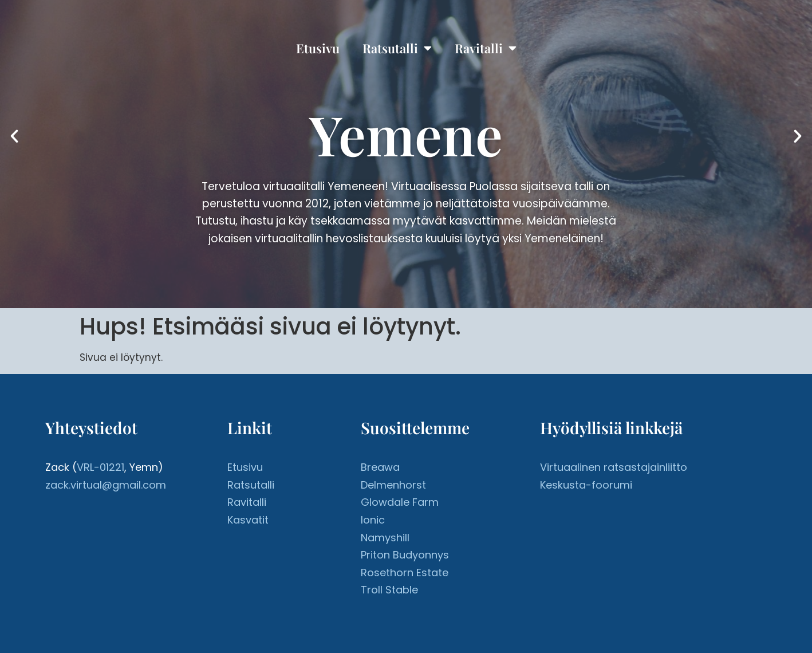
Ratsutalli (397, 48)
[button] (14, 136)
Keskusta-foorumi (586, 485)
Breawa (380, 467)
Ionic (373, 520)
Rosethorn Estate (405, 573)
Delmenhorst (393, 485)
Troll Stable (389, 590)
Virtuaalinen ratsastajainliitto (614, 467)
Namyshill (385, 538)
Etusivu (318, 48)
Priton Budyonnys (405, 555)
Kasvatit (248, 520)
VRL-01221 (100, 467)
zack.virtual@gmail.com (106, 485)
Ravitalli (486, 48)
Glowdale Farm (400, 502)
